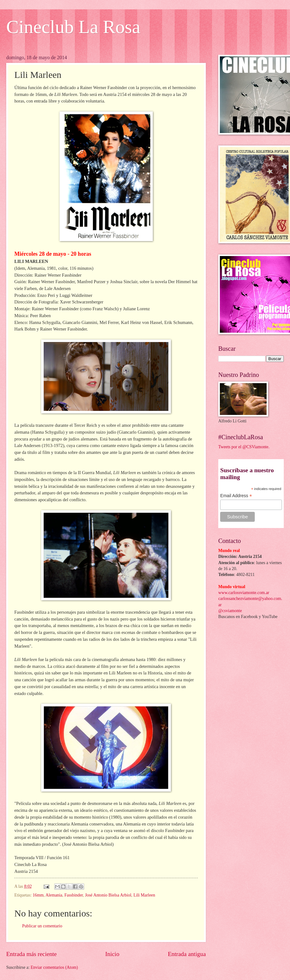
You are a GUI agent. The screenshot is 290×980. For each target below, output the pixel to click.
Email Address (236, 496)
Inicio (112, 954)
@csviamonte (230, 611)
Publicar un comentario (42, 926)
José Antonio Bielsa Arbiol (108, 895)
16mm (38, 895)
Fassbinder (74, 895)
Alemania (54, 895)
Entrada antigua (187, 954)
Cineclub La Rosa (73, 27)
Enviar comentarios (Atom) (54, 967)
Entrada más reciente (31, 954)
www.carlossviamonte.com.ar (244, 593)
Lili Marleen (144, 895)
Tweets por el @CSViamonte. (244, 447)
